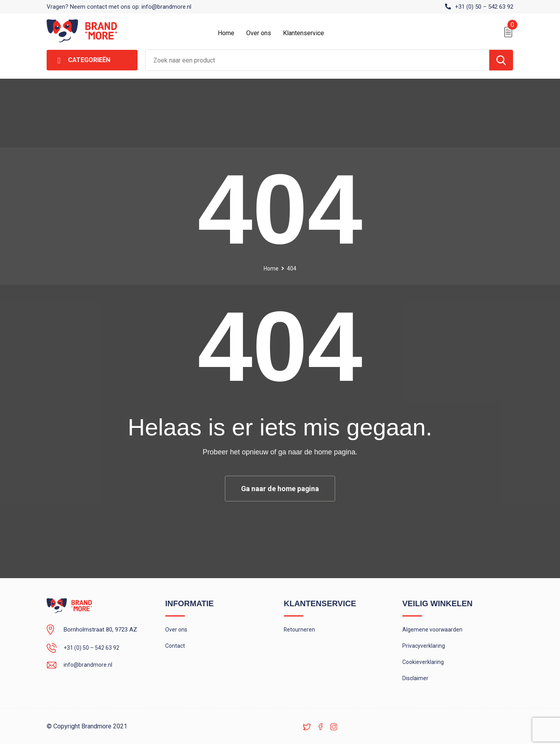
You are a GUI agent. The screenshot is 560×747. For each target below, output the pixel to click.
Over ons (259, 33)
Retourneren (300, 630)
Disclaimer (416, 681)
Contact (176, 647)
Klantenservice (304, 33)
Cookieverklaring (424, 664)
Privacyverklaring (424, 647)
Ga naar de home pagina (280, 489)
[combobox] (317, 60)
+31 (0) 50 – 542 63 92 (484, 7)
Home (226, 33)
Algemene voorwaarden (433, 630)
